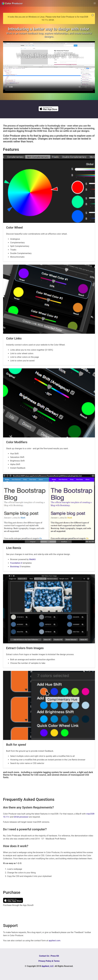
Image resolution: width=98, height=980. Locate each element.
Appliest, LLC (47, 966)
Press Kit (55, 956)
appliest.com (54, 941)
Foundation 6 (16, 563)
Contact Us (44, 956)
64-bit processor (21, 817)
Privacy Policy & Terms (49, 961)
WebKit (32, 559)
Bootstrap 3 (16, 567)
